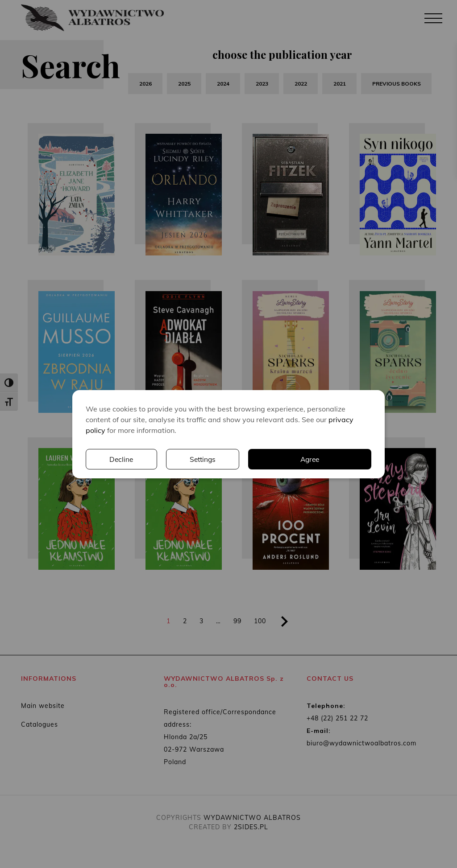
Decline (121, 459)
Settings (203, 459)
